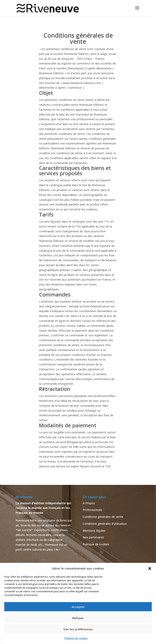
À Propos (89, 503)
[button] (150, 569)
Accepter (78, 607)
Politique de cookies (76, 638)
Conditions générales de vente (103, 517)
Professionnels (92, 510)
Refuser (78, 618)
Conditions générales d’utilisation (105, 524)
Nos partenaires (93, 537)
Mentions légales (94, 531)
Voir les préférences (78, 629)
